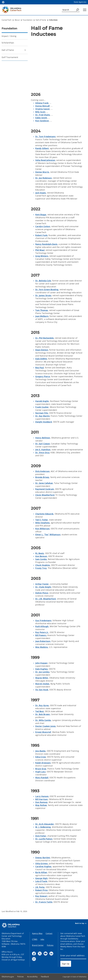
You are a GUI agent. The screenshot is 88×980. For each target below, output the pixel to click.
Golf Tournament (10, 57)
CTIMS (35, 939)
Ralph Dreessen (43, 763)
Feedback (45, 977)
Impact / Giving (9, 36)
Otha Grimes (42, 863)
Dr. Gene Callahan (44, 483)
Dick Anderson (42, 471)
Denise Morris (42, 172)
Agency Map (37, 933)
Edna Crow (41, 757)
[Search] (71, 10)
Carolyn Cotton (43, 226)
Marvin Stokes (42, 684)
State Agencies (80, 2)
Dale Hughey (42, 669)
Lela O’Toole (41, 881)
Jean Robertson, (43, 641)
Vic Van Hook (42, 690)
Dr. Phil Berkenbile (44, 338)
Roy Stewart (41, 896)
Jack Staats (41, 193)
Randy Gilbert (42, 148)
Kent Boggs (41, 215)
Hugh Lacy (40, 772)
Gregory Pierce (43, 376)
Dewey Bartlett (43, 858)
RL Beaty (40, 553)
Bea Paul (40, 368)
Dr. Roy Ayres (42, 705)
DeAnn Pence (42, 593)
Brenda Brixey (42, 477)
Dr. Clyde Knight (43, 587)
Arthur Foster (42, 584)
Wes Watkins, (42, 647)
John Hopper (41, 663)
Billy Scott (40, 112)
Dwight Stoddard (44, 422)
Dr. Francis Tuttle (44, 902)
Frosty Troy (41, 568)
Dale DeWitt (41, 359)
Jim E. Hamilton (43, 450)
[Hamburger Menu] (85, 10)
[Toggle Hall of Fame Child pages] (25, 50)
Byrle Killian (41, 872)
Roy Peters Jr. (42, 632)
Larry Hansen (42, 796)
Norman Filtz (42, 413)
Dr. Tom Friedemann (45, 136)
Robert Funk (41, 235)
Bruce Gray (41, 769)
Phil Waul (40, 250)
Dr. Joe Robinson (44, 178)
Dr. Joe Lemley (42, 672)
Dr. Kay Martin (42, 416)
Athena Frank (42, 103)
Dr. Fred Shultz (43, 115)
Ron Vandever (42, 121)
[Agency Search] (78, 10)
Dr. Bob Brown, (43, 714)
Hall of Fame (8, 50)
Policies (50, 945)
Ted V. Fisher (42, 520)
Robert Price (41, 890)
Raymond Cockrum (45, 489)
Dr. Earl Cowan (43, 444)
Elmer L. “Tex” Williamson (48, 535)
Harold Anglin (42, 401)
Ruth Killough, (42, 626)
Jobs (42, 939)
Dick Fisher (41, 836)
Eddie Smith (41, 118)
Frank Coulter (42, 407)
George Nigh (41, 878)
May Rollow (41, 805)
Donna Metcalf (43, 106)
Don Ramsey (41, 802)
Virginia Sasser (43, 109)
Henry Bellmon (43, 438)
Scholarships (8, 43)
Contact (49, 933)
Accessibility (32, 977)
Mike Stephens (43, 523)
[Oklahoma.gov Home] (3, 2)
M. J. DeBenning (43, 827)
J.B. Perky (40, 887)
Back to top (81, 923)
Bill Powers (41, 635)
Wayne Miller (42, 678)
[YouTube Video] (59, 63)
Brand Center (38, 945)
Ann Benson (41, 556)
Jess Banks (40, 751)
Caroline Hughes (43, 866)
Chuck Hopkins (43, 565)
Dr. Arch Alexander (45, 824)
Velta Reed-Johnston (45, 160)
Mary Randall (42, 778)
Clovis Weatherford (45, 495)
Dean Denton (42, 350)
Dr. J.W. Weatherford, (46, 599)
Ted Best (40, 711)
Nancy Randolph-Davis (46, 244)
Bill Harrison (42, 799)
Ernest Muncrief (43, 732)
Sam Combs (41, 559)
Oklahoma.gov (8, 977)
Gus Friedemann (43, 620)
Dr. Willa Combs (43, 720)
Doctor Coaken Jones (45, 726)
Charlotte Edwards (44, 514)
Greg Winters (42, 256)
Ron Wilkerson (42, 529)
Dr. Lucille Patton (44, 839)
